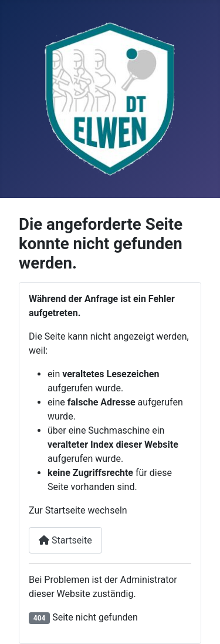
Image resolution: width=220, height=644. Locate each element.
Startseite (65, 540)
